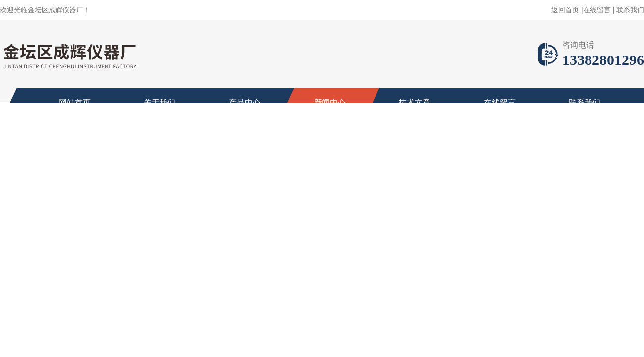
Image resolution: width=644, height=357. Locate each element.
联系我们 (630, 10)
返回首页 (565, 10)
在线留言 (597, 10)
